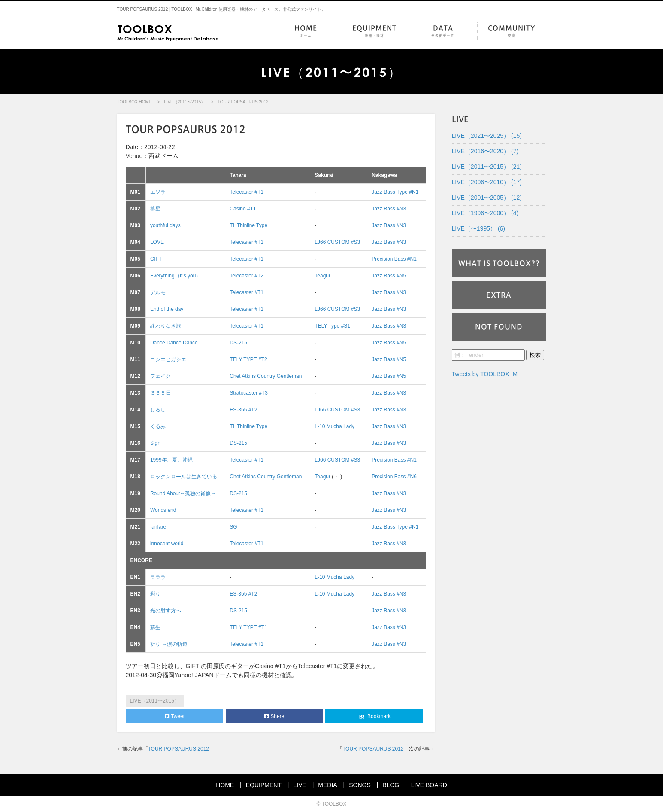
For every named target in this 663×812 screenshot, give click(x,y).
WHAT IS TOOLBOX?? (499, 263)
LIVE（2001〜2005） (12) (487, 198)
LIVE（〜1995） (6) (479, 228)
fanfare (158, 527)
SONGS (360, 785)
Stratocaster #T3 (249, 393)
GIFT (156, 259)
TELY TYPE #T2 (248, 359)
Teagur (322, 276)
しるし (158, 410)
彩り (155, 594)
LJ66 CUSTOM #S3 (337, 242)
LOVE (157, 242)
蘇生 (155, 627)
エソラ (158, 192)
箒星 (155, 209)
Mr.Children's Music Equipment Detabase (168, 32)
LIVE (300, 785)
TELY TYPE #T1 (248, 627)
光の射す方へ (166, 611)
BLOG (391, 785)
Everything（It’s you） (176, 276)
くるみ (158, 426)
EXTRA (499, 295)
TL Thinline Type (248, 225)
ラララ (158, 577)
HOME (306, 32)
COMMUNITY (512, 32)
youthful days (165, 225)
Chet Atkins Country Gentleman (266, 376)
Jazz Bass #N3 (389, 209)
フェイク (160, 376)
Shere (274, 716)
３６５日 (160, 393)
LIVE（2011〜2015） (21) (487, 167)
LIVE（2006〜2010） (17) (487, 182)
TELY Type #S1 (332, 326)
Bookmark (374, 717)
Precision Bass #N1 (394, 259)
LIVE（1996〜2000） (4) (485, 213)
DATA (443, 32)
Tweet (175, 716)
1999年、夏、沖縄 (171, 460)
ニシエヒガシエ (168, 359)
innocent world (167, 544)
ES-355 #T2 (243, 410)
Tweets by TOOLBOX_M (485, 374)
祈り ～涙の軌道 (169, 644)
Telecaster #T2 (247, 276)
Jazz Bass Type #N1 (395, 192)
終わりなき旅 (166, 326)
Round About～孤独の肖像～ (183, 493)
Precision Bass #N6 (394, 477)
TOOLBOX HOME (135, 102)
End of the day (167, 309)
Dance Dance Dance (174, 343)
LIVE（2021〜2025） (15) (487, 136)
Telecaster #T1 (247, 192)
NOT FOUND (499, 327)
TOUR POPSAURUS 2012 (179, 749)
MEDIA (327, 785)
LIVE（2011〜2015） (185, 102)
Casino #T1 (243, 209)
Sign (155, 443)
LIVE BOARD (429, 785)
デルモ (158, 292)
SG (233, 527)
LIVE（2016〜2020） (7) (485, 151)
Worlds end (163, 510)
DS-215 (238, 343)
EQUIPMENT (374, 32)
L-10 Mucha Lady (335, 426)
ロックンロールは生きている (184, 477)
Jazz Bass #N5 (389, 276)
